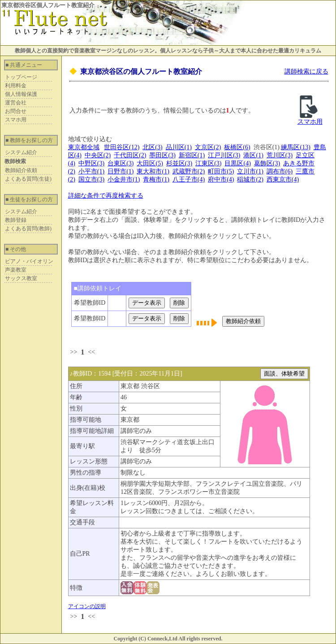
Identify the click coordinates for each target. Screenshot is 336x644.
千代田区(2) (130, 155)
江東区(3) (208, 163)
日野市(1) (121, 171)
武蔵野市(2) (189, 171)
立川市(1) (250, 171)
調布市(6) (280, 171)
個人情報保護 (21, 94)
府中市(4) (221, 179)
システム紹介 (21, 152)
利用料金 (16, 86)
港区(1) (253, 155)
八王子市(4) (189, 179)
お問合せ (16, 111)
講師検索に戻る (306, 71)
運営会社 (16, 103)
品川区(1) (179, 147)
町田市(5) (221, 171)
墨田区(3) (162, 155)
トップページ (21, 77)
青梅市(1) (156, 179)
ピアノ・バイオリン (29, 261)
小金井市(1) (124, 179)
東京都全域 (84, 147)
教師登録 (16, 220)
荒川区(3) (280, 155)
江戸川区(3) (224, 155)
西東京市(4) (283, 179)
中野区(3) (91, 163)
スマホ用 (16, 120)
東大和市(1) (153, 171)
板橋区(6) (237, 147)
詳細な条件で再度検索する (106, 196)
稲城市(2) (250, 179)
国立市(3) (91, 179)
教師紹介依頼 (21, 170)
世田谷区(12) (122, 147)
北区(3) (152, 147)
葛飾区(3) (267, 163)
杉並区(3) (179, 163)
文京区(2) (208, 147)
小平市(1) (91, 171)
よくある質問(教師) (28, 229)
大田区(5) (150, 163)
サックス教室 (21, 278)
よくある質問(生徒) (28, 179)
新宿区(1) (192, 155)
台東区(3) (121, 163)
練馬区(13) (295, 147)
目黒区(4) (237, 163)
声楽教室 (16, 270)
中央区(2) (98, 155)
